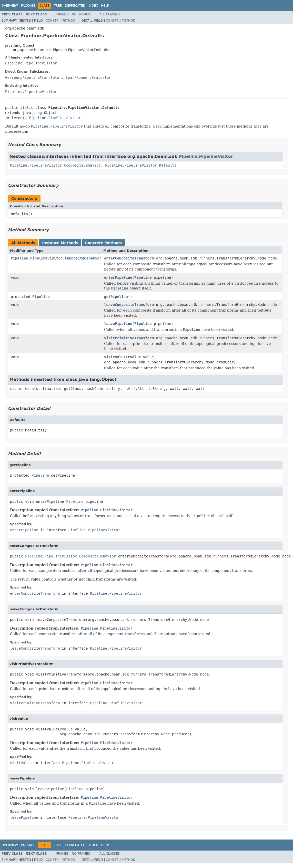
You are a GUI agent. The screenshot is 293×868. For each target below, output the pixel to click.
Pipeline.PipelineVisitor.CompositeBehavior (55, 165)
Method (68, 21)
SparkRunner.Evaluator (88, 78)
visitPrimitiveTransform (129, 338)
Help (105, 6)
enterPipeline (118, 277)
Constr (52, 21)
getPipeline (116, 297)
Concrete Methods (104, 243)
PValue (134, 357)
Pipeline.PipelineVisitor (31, 63)
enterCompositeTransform (129, 258)
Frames (63, 14)
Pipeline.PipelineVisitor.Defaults (141, 165)
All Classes (110, 14)
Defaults (19, 214)
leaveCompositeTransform (129, 305)
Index (93, 6)
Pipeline (143, 277)
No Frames (81, 14)
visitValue (115, 357)
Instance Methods (60, 243)
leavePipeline (118, 324)
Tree (58, 6)
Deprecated (75, 6)
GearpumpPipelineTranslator (33, 78)
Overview (10, 6)
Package (28, 6)
